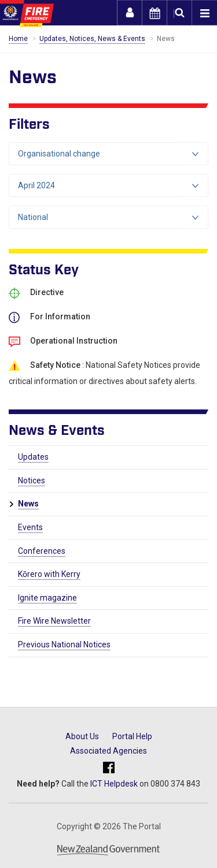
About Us (82, 736)
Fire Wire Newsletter (54, 621)
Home (18, 39)
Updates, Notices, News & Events (92, 39)
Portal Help (132, 736)
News (28, 504)
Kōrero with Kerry (49, 574)
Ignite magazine (47, 598)
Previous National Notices (64, 645)
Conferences (42, 551)
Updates (33, 457)
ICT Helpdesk (114, 784)
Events (30, 527)
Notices (32, 480)
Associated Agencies (108, 751)
